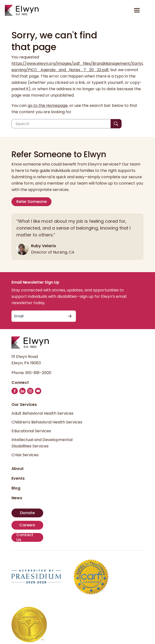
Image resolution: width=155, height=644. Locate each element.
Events (18, 478)
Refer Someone (31, 202)
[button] (148, 10)
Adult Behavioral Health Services (42, 413)
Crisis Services (25, 455)
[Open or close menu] (137, 10)
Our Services (24, 405)
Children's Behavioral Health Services (47, 422)
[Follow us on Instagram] (30, 391)
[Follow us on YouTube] (38, 391)
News (17, 498)
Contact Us (25, 537)
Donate (27, 513)
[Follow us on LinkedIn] (22, 391)
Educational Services (31, 431)
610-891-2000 (38, 373)
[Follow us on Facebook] (15, 391)
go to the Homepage (48, 105)
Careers (27, 525)
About (18, 469)
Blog (16, 488)
